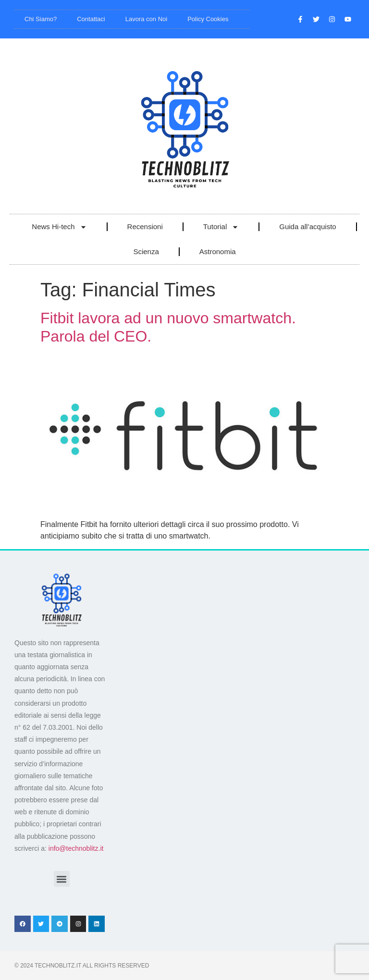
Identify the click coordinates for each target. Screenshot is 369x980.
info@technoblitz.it (76, 848)
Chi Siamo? (41, 19)
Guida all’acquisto (307, 227)
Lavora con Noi (146, 19)
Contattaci (91, 19)
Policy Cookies (208, 19)
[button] (62, 879)
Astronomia (218, 251)
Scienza (146, 251)
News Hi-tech (59, 227)
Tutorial (221, 227)
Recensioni (145, 227)
